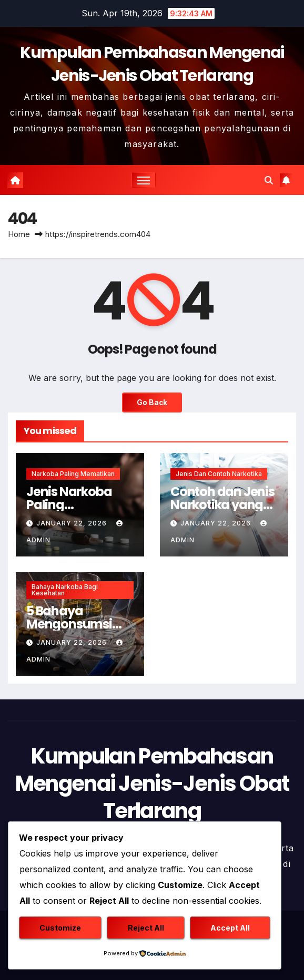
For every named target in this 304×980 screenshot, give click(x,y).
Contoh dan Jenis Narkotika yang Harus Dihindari (222, 505)
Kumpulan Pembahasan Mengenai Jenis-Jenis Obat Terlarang (152, 783)
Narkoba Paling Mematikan (73, 474)
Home (19, 234)
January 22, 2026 (73, 523)
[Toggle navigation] (144, 180)
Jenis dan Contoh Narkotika (219, 474)
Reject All (146, 928)
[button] (269, 180)
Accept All (230, 928)
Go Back (152, 403)
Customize (60, 928)
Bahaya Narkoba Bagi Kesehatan (65, 590)
